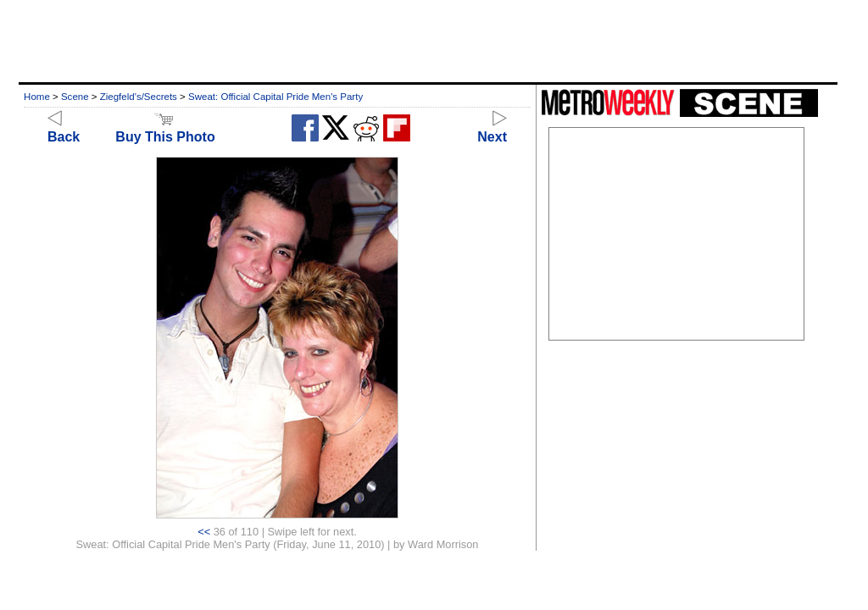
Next (492, 129)
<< (204, 532)
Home (37, 97)
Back (64, 129)
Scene (75, 97)
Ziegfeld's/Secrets (139, 97)
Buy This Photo (165, 129)
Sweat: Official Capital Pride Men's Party (275, 97)
